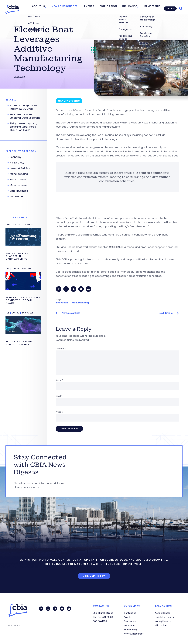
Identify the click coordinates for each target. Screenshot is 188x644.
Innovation (62, 303)
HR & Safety (17, 163)
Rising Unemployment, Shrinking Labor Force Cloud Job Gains (23, 127)
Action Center (162, 613)
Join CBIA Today (94, 577)
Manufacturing (80, 303)
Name (59, 381)
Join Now (170, 7)
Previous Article (71, 314)
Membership (150, 7)
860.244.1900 (100, 621)
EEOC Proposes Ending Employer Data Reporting (25, 116)
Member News (19, 185)
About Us (50, 7)
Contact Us (130, 613)
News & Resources (73, 7)
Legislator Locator (164, 617)
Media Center (18, 180)
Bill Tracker (161, 625)
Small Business (19, 191)
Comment (62, 349)
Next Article (166, 314)
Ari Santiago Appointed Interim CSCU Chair (24, 107)
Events (95, 7)
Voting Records (163, 621)
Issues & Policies (20, 168)
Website (60, 413)
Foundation (111, 7)
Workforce (16, 196)
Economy (16, 157)
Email (59, 397)
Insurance (130, 7)
